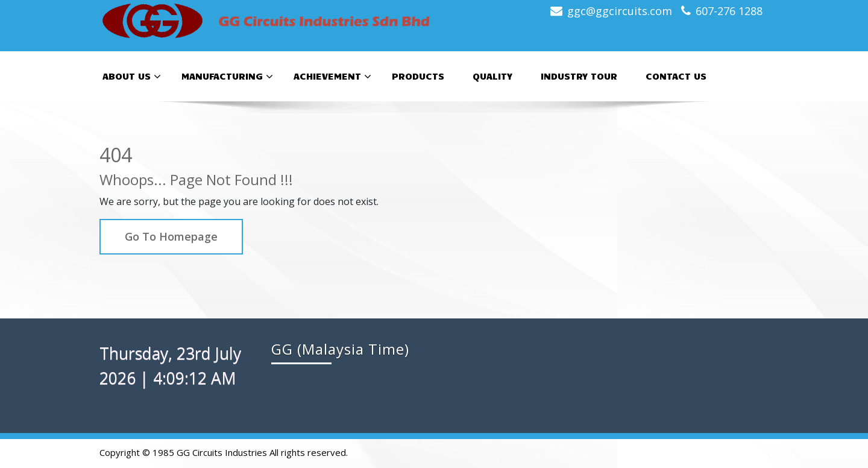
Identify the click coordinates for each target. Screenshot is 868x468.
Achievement (332, 77)
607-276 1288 (729, 11)
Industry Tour (579, 76)
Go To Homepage (171, 236)
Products (418, 76)
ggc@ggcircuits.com (620, 11)
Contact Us (676, 76)
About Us (132, 77)
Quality (492, 76)
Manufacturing (227, 77)
